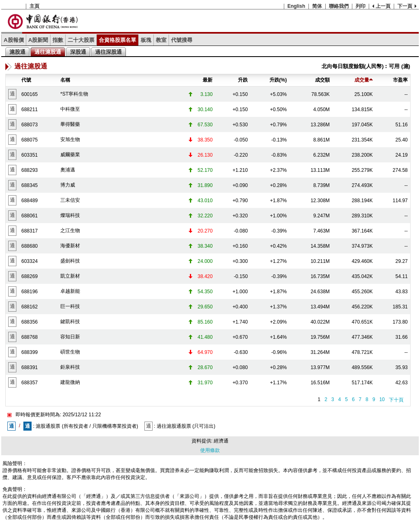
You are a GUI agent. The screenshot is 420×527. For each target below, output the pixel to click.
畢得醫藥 (70, 124)
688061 (30, 216)
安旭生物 (70, 139)
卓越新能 (70, 291)
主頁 (34, 6)
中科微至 (70, 109)
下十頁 (396, 400)
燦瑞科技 (70, 215)
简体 (317, 6)
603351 (30, 155)
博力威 (68, 185)
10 (382, 399)
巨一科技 (70, 306)
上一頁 (383, 6)
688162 (30, 307)
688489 (30, 201)
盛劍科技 (70, 261)
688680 (30, 246)
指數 (58, 40)
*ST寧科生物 (74, 94)
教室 (161, 40)
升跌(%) (278, 80)
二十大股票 (81, 40)
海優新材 (70, 246)
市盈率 (400, 80)
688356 (30, 322)
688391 (30, 367)
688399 (30, 352)
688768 (30, 337)
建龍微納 (70, 382)
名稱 (65, 80)
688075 (30, 140)
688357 (30, 383)
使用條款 (210, 450)
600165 (30, 94)
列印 (361, 6)
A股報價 (14, 40)
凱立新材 (70, 276)
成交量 (364, 80)
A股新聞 (38, 40)
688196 (30, 292)
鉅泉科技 (70, 367)
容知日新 (70, 337)
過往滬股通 (48, 52)
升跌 (243, 80)
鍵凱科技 (70, 322)
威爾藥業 (70, 155)
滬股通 (17, 52)
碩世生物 (70, 352)
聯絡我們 (339, 6)
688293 (30, 170)
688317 (30, 231)
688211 (30, 110)
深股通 (78, 52)
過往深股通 (108, 52)
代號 (26, 80)
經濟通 (221, 441)
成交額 (322, 80)
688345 (30, 185)
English (296, 6)
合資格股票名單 (118, 40)
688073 (30, 125)
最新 (208, 80)
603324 (30, 261)
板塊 (146, 40)
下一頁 (405, 6)
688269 (30, 276)
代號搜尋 (182, 40)
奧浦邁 (68, 170)
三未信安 (70, 200)
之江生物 (70, 230)
